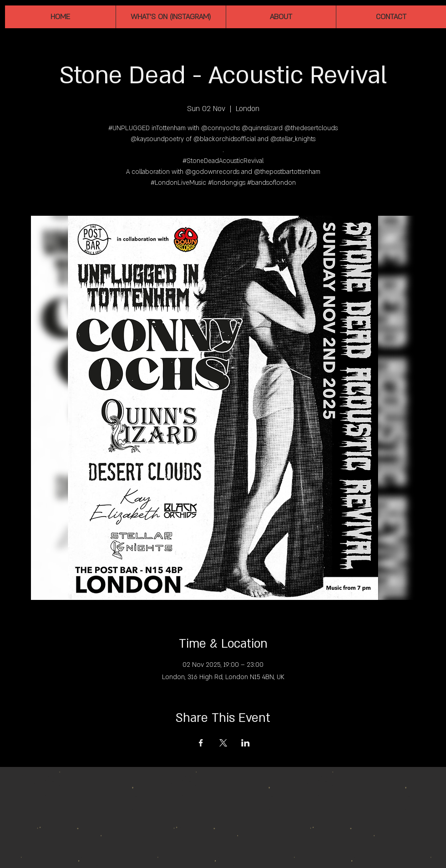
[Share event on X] (223, 743)
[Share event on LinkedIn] (246, 743)
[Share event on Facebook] (201, 743)
